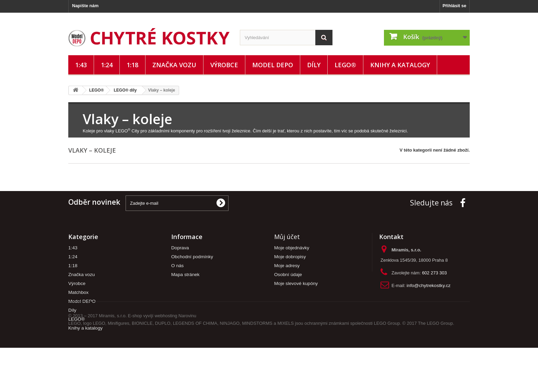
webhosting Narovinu (176, 360)
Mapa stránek (185, 275)
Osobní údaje (288, 275)
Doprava (180, 248)
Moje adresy (287, 266)
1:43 (81, 65)
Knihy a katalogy (400, 65)
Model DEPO (273, 65)
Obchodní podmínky (192, 257)
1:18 (132, 65)
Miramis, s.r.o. (113, 360)
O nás (177, 266)
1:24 (107, 65)
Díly (314, 65)
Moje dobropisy (290, 257)
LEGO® (345, 65)
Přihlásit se (454, 6)
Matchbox (78, 292)
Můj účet (287, 237)
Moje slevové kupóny (296, 283)
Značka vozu (174, 65)
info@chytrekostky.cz (429, 286)
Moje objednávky (292, 248)
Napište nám (85, 6)
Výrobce (224, 65)
